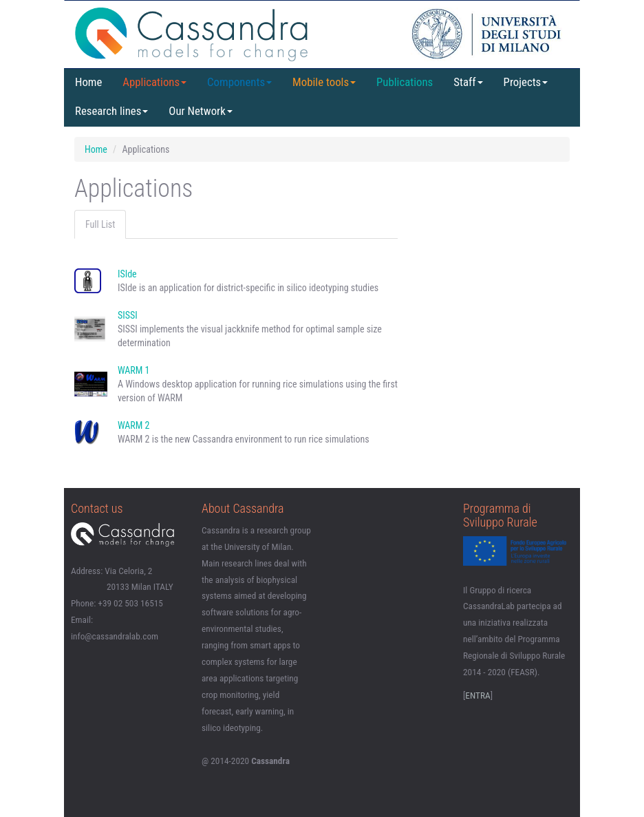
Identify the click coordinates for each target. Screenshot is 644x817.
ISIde (127, 274)
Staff (468, 82)
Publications (405, 82)
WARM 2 (134, 425)
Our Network (200, 111)
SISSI (128, 315)
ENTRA (477, 696)
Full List (100, 224)
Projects (526, 82)
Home (88, 82)
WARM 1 (134, 370)
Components (239, 82)
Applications (154, 82)
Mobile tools (324, 82)
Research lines (111, 111)
